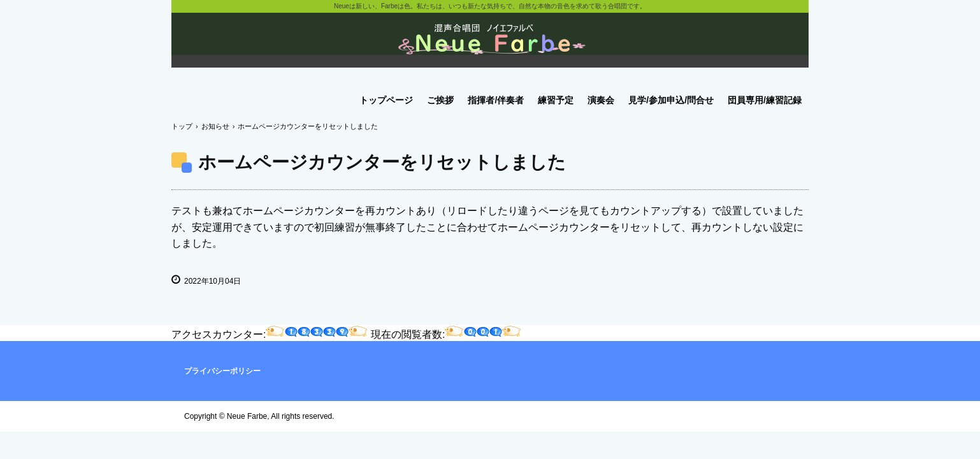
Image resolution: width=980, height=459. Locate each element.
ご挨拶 (440, 100)
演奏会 (601, 100)
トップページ (386, 100)
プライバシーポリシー (222, 371)
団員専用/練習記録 (765, 100)
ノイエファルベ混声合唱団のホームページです (490, 45)
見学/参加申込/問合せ (671, 100)
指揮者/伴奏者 (496, 100)
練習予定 (556, 100)
